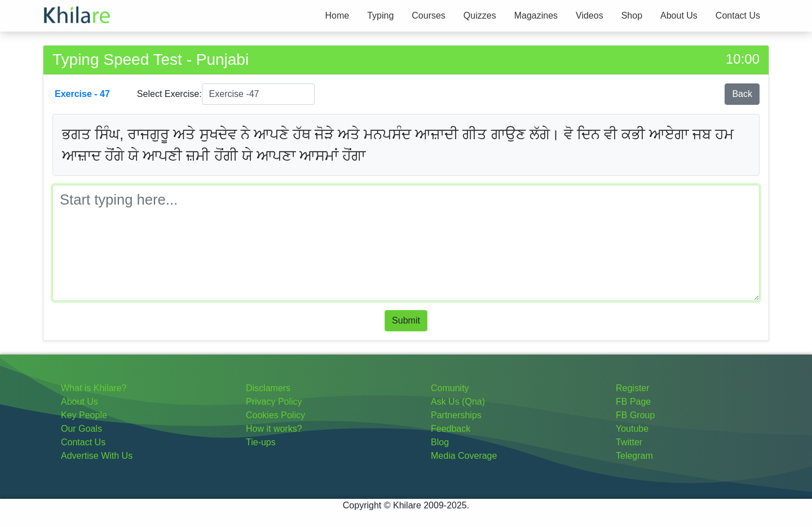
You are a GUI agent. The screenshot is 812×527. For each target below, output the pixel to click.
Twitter (629, 442)
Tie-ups (261, 442)
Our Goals (81, 429)
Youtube (632, 429)
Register (633, 388)
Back (742, 94)
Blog (440, 442)
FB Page (633, 402)
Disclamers (268, 388)
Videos (590, 15)
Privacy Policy (274, 402)
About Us (679, 15)
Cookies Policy (275, 415)
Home (337, 15)
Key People (84, 415)
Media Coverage (464, 456)
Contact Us (738, 15)
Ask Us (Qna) (458, 402)
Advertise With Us (97, 456)
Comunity (450, 388)
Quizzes (480, 15)
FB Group (635, 415)
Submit (406, 320)
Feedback (451, 429)
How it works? (274, 429)
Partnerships (456, 415)
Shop (632, 15)
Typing (380, 15)
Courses (429, 15)
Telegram (634, 456)
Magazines (536, 15)
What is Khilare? (94, 388)
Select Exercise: (169, 94)
